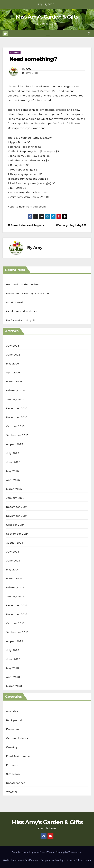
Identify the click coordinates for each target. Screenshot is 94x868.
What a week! (15, 302)
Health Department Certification (21, 860)
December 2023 (17, 605)
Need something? (33, 59)
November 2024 (17, 516)
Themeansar (75, 852)
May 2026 (12, 364)
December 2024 (17, 507)
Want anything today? (71, 225)
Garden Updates (17, 738)
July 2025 (13, 453)
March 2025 (14, 489)
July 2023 (13, 650)
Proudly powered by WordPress (29, 852)
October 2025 (15, 426)
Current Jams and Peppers (26, 225)
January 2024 (15, 596)
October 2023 (15, 623)
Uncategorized (16, 783)
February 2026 (16, 390)
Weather (12, 792)
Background (14, 720)
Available (15, 52)
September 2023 (17, 632)
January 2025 (15, 498)
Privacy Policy (75, 860)
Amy (29, 69)
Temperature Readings (53, 860)
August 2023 (15, 641)
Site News (13, 774)
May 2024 (12, 570)
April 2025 (13, 480)
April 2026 (13, 372)
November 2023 (17, 614)
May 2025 (12, 471)
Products (12, 765)
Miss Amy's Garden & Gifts (47, 17)
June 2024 (13, 561)
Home (88, 860)
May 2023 (12, 668)
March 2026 (14, 381)
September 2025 (17, 435)
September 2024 (17, 534)
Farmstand (13, 729)
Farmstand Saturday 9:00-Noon (27, 293)
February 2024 (16, 587)
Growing (12, 747)
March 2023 (14, 686)
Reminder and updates (21, 311)
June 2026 (13, 355)
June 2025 (13, 462)
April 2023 (13, 677)
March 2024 (14, 578)
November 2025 (17, 417)
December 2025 (17, 408)
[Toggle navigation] (48, 34)
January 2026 (15, 399)
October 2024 (15, 525)
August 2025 (15, 444)
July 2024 (13, 552)
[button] (89, 34)
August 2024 (15, 543)
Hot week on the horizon (23, 284)
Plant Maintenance (19, 756)
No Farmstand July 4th (22, 320)
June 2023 (13, 659)
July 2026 (13, 346)
